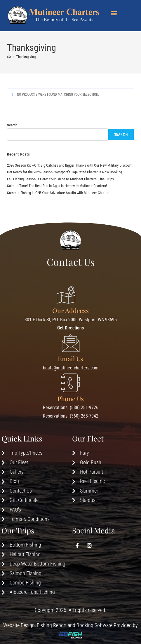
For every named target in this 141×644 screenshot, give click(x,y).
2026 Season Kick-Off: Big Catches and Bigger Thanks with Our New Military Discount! (70, 165)
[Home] (9, 57)
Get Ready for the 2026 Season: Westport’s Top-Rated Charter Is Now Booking (65, 172)
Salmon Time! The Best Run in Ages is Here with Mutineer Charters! (57, 186)
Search (12, 125)
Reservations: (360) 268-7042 (71, 416)
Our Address (70, 310)
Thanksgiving (26, 57)
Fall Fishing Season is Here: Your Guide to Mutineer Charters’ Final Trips (60, 179)
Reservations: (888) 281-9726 (71, 407)
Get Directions (70, 328)
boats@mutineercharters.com (71, 368)
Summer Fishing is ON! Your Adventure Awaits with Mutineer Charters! (59, 193)
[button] (114, 13)
